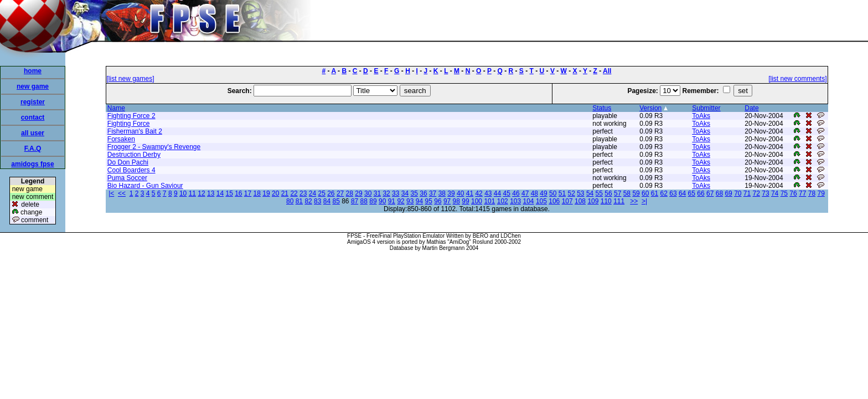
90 (382, 201)
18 (257, 193)
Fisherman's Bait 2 (135, 131)
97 (447, 201)
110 (606, 201)
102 (503, 201)
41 (470, 193)
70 (738, 193)
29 (358, 193)
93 (410, 201)
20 (275, 193)
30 (368, 193)
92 (401, 201)
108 (580, 201)
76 (793, 193)
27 (340, 193)
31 (377, 193)
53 (580, 193)
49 (543, 193)
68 (719, 193)
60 (645, 193)
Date (751, 108)
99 (465, 201)
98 (456, 201)
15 (229, 193)
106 (554, 201)
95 (429, 201)
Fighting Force (129, 124)
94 (419, 201)
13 (211, 193)
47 (525, 193)
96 (438, 201)
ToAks (701, 116)
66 (701, 193)
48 (534, 193)
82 (308, 201)
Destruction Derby (134, 155)
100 (477, 201)
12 (201, 193)
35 (414, 193)
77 (802, 193)
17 (248, 193)
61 (655, 193)
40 (460, 193)
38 (442, 193)
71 (747, 193)
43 (488, 193)
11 (192, 193)
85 (336, 201)
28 (350, 193)
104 (529, 201)
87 (355, 201)
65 (692, 193)
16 (238, 193)
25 (321, 193)
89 (373, 201)
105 (541, 201)
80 (290, 201)
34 (405, 193)
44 (497, 193)
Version (650, 108)
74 (775, 193)
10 (183, 193)
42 (479, 193)
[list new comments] (797, 79)
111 (619, 201)
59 (636, 193)
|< (111, 193)
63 (673, 193)
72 (756, 193)
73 (765, 193)
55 (599, 193)
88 (364, 201)
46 (516, 193)
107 (567, 201)
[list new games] (131, 79)
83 (317, 201)
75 (784, 193)
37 (433, 193)
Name (116, 108)
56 (608, 193)
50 (553, 193)
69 (728, 193)
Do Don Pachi (128, 162)
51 (562, 193)
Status (602, 108)
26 (331, 193)
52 (571, 193)
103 (515, 201)
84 (327, 201)
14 (220, 193)
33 (396, 193)
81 (299, 201)
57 (618, 193)
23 (303, 193)
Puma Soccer (127, 178)
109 (593, 201)
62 (664, 193)
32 (386, 193)
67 (710, 193)
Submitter (706, 108)
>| (644, 201)
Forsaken (121, 139)
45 (507, 193)
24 (312, 193)
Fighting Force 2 (131, 116)
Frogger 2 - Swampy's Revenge (154, 147)
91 (392, 201)
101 (489, 201)
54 (590, 193)
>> (634, 201)
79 (821, 193)
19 (266, 193)
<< (122, 193)
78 (812, 193)
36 (423, 193)
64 (682, 193)
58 (627, 193)
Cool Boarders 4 (131, 170)
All (607, 71)
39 (451, 193)
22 (294, 193)
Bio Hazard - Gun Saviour (145, 186)
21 (285, 193)
